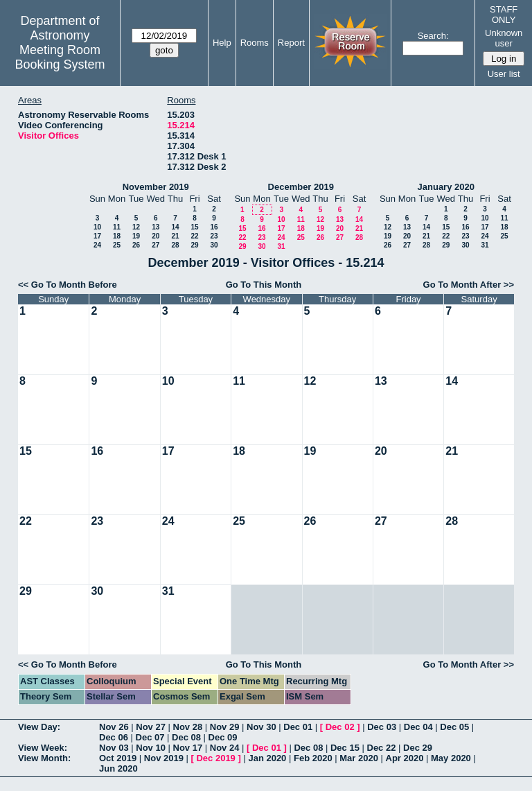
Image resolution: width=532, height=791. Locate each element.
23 (214, 236)
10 (97, 227)
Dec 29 (418, 748)
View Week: (43, 748)
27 (156, 245)
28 (175, 245)
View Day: (39, 727)
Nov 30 (261, 727)
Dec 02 (340, 727)
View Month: (44, 758)
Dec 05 (454, 727)
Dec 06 (114, 737)
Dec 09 (223, 737)
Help (222, 43)
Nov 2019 (164, 758)
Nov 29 (225, 727)
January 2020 (446, 187)
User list (504, 74)
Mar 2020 (359, 758)
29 (194, 245)
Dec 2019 (215, 758)
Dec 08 (186, 737)
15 (194, 227)
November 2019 (156, 187)
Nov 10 (151, 748)
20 (156, 236)
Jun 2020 (118, 768)
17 (97, 236)
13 (156, 227)
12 (136, 227)
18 (117, 236)
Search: (433, 36)
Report (291, 43)
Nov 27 (151, 727)
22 (194, 236)
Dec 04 (418, 727)
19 (136, 236)
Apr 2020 (405, 758)
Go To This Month (264, 285)
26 (136, 245)
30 (214, 245)
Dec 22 (382, 748)
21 (175, 236)
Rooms (255, 43)
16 (214, 227)
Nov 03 (114, 748)
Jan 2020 (267, 758)
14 (175, 227)
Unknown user (504, 38)
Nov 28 (188, 727)
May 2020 (451, 758)
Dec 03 (382, 727)
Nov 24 (225, 748)
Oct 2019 (118, 758)
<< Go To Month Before (68, 285)
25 (117, 245)
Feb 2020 (313, 758)
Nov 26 (114, 727)
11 (117, 227)
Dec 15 (345, 748)
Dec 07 (150, 737)
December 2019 (301, 187)
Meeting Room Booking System (60, 57)
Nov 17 (188, 748)
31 (281, 246)
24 (97, 245)
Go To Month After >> (469, 285)
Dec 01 (298, 727)
